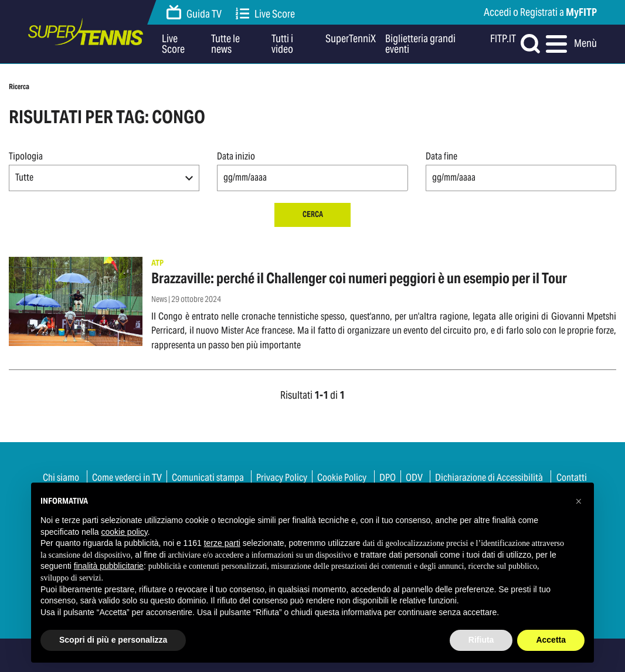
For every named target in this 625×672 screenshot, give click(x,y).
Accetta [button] (551, 640)
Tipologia (26, 156)
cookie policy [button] (125, 532)
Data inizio (236, 156)
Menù (571, 44)
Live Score (266, 14)
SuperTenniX (351, 39)
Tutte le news (225, 44)
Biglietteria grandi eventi (420, 44)
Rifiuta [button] (481, 640)
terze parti (222, 543)
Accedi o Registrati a (540, 12)
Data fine (441, 156)
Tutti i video (282, 44)
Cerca (313, 214)
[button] (104, 178)
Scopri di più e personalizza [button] (113, 640)
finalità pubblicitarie (109, 566)
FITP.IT (503, 39)
